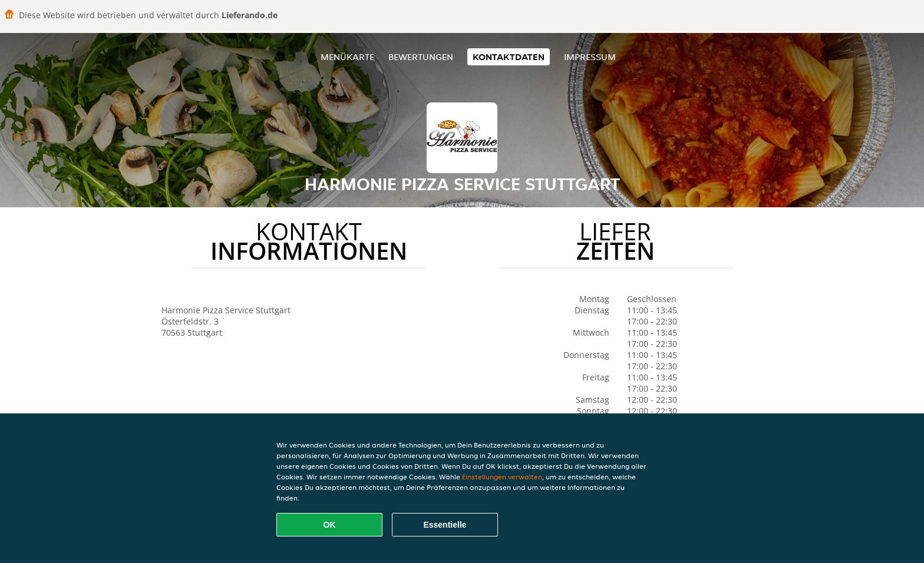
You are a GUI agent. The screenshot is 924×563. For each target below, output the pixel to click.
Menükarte (347, 57)
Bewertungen (421, 57)
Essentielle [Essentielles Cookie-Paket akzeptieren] (445, 525)
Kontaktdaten (509, 57)
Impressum (590, 57)
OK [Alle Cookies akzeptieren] (330, 525)
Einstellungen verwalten (502, 477)
